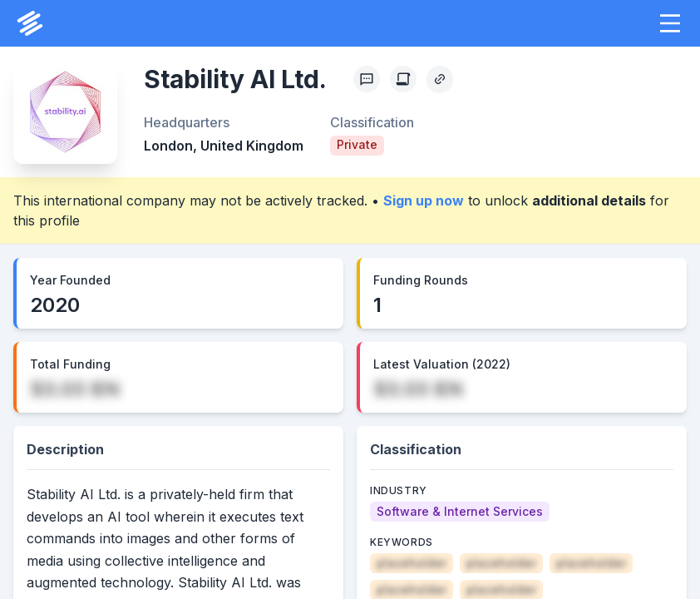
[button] (670, 23)
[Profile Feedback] (367, 79)
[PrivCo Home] (30, 23)
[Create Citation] (403, 79)
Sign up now (424, 200)
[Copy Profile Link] (440, 79)
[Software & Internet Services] (460, 512)
